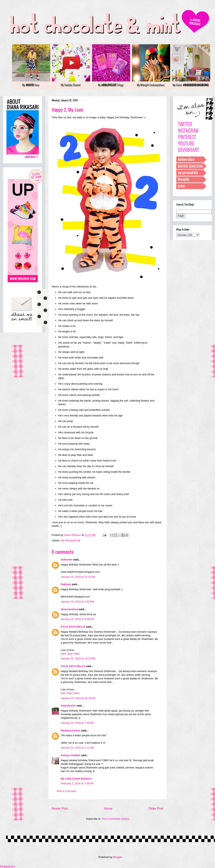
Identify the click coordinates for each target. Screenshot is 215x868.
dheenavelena (69, 609)
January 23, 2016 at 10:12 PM (78, 658)
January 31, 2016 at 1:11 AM (77, 748)
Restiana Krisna (71, 731)
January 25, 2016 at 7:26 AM (77, 723)
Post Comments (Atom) (115, 819)
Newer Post (60, 809)
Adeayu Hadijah (71, 755)
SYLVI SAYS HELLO (73, 627)
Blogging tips (7, 866)
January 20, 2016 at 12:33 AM (78, 577)
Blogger (117, 857)
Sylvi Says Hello (70, 654)
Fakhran (66, 584)
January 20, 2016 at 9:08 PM (77, 619)
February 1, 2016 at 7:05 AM (77, 783)
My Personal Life (71, 540)
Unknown (67, 560)
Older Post (156, 809)
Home (108, 809)
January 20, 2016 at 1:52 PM (77, 602)
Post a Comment (66, 791)
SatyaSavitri (68, 706)
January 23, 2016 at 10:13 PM (78, 698)
